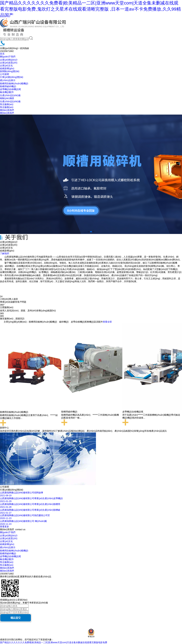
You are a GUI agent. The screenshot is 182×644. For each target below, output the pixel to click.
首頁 (2, 54)
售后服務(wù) (7, 104)
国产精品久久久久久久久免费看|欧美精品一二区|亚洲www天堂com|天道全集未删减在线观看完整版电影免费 (54, 642)
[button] (88, 232)
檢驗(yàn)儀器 (7, 98)
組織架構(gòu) (7, 68)
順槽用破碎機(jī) (8, 86)
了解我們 (4, 253)
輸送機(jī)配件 (7, 92)
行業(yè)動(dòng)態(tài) (12, 77)
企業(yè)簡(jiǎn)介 (9, 60)
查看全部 (107, 322)
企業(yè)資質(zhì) (9, 63)
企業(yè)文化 (6, 66)
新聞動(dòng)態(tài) (10, 71)
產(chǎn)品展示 (8, 80)
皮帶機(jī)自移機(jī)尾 (10, 89)
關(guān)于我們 (8, 57)
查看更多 (4, 527)
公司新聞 (4, 74)
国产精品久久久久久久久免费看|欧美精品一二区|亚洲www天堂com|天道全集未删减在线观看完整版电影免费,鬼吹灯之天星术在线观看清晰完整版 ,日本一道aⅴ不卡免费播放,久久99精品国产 (90, 9)
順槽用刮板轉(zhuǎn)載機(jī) (14, 83)
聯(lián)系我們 (7, 110)
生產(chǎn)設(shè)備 (10, 95)
